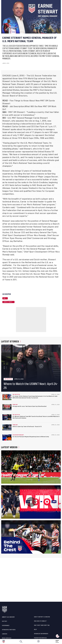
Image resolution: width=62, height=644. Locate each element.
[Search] (21, 641)
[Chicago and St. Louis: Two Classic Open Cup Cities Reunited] (7, 407)
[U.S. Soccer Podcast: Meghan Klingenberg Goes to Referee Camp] (7, 437)
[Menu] (57, 641)
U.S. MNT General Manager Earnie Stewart (28, 118)
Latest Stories (11, 342)
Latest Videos (10, 447)
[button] (62, 641)
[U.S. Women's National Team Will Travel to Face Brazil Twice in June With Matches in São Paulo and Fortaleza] (7, 417)
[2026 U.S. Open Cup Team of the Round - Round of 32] (7, 427)
